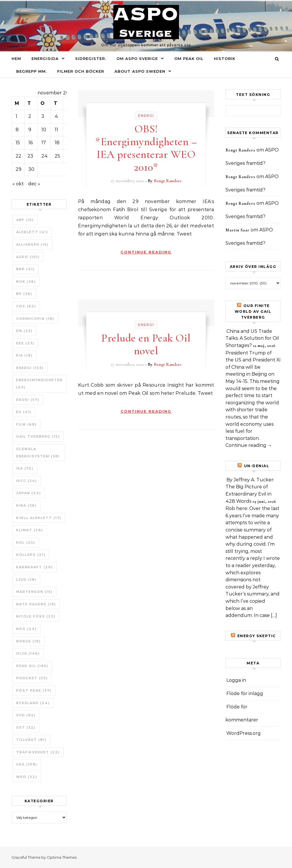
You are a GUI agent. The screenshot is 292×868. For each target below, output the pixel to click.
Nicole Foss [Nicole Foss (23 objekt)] (36, 616)
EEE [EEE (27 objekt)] (25, 343)
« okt (18, 184)
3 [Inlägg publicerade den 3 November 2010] (43, 116)
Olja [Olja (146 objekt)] (28, 653)
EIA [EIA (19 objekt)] (24, 355)
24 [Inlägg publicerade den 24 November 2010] (45, 156)
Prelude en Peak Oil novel (146, 344)
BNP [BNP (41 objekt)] (25, 269)
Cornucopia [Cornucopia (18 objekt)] (35, 319)
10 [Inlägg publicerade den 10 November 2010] (44, 130)
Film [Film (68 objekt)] (26, 424)
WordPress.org (244, 733)
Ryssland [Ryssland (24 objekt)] (33, 703)
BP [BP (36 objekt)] (24, 294)
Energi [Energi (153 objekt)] (30, 368)
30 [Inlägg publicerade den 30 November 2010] (31, 169)
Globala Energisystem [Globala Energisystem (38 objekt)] (38, 453)
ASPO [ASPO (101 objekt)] (28, 257)
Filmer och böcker (81, 71)
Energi (146, 116)
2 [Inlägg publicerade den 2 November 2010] (30, 116)
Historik (225, 59)
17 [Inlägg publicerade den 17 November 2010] (44, 143)
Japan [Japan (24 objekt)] (29, 493)
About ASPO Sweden (140, 71)
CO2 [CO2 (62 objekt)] (26, 306)
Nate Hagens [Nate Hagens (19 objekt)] (36, 604)
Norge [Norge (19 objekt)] (28, 641)
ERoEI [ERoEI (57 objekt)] (28, 400)
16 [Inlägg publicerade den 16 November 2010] (31, 143)
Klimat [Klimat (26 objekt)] (30, 530)
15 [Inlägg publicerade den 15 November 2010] (18, 143)
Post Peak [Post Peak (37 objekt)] (34, 690)
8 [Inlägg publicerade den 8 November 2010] (17, 130)
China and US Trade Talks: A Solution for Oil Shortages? (252, 338)
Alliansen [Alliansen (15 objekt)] (32, 244)
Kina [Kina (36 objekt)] (26, 505)
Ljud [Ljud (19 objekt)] (26, 580)
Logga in (236, 680)
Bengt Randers (168, 181)
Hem (16, 59)
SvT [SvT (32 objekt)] (26, 728)
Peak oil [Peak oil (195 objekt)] (32, 666)
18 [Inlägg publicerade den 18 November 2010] (57, 143)
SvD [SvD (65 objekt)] (26, 715)
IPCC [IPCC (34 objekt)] (27, 481)
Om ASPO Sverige (137, 59)
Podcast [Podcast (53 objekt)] (32, 678)
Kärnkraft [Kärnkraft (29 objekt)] (35, 567)
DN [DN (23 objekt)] (24, 331)
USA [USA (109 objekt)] (27, 764)
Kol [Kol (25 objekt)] (26, 542)
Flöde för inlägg (245, 694)
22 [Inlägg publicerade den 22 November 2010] (19, 156)
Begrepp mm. (32, 71)
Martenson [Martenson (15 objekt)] (34, 592)
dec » (34, 184)
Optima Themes (62, 857)
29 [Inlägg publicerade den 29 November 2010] (19, 169)
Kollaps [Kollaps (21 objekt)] (31, 555)
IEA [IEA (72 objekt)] (25, 468)
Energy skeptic (257, 636)
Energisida (45, 59)
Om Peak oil (189, 59)
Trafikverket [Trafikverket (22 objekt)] (38, 752)
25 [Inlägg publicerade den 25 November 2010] (57, 156)
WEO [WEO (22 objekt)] (27, 777)
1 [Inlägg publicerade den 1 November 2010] (16, 116)
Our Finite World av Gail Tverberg (253, 311)
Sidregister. (91, 59)
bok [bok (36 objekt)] (26, 282)
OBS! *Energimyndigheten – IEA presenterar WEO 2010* (146, 148)
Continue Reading (146, 252)
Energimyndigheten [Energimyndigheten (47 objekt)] (39, 384)
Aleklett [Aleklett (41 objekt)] (32, 232)
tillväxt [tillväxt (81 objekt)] (31, 740)
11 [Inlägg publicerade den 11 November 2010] (56, 130)
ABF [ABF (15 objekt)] (25, 220)
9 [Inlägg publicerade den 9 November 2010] (30, 130)
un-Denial (257, 466)
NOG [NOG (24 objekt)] (26, 629)
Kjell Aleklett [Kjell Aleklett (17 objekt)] (39, 518)
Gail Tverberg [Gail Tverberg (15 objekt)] (38, 436)
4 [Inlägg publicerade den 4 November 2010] (56, 116)
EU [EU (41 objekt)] (24, 412)
